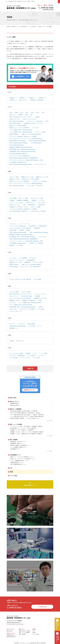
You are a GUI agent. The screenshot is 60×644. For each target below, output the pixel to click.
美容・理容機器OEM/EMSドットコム (18, 464)
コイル (11, 202)
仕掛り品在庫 (13, 230)
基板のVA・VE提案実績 (15, 409)
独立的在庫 (27, 262)
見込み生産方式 (31, 324)
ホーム (40, 5)
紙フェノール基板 (23, 198)
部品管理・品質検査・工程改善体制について (20, 445)
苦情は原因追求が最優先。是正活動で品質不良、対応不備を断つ (24, 411)
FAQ (46, 5)
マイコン (39, 326)
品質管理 (37, 296)
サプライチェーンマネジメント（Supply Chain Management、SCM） (26, 160)
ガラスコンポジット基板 (36, 198)
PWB (16, 113)
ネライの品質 (37, 279)
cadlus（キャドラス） (15, 119)
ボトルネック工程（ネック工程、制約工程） (20, 228)
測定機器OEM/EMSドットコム (17, 462)
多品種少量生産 (30, 260)
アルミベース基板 (14, 177)
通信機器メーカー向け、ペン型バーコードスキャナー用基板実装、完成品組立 (27, 432)
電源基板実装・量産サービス (16, 443)
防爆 (40, 300)
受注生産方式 (32, 226)
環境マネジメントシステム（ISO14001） (19, 128)
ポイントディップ (14, 296)
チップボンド (33, 258)
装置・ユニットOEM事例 (15, 424)
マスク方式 (32, 326)
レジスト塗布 (36, 358)
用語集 (51, 5)
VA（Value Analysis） (36, 143)
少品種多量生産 (42, 226)
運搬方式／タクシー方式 (27, 177)
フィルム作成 (40, 309)
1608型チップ (32, 98)
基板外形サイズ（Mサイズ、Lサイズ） (33, 123)
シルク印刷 (19, 245)
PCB (11, 113)
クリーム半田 (41, 202)
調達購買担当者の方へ (15, 403)
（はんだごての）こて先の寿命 (38, 211)
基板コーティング (30, 202)
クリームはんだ (19, 202)
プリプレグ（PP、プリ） (40, 164)
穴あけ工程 (39, 186)
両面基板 (28, 353)
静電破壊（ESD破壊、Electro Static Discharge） (21, 147)
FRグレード (12, 115)
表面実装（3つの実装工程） (37, 100)
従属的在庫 (37, 228)
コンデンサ (42, 200)
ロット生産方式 (31, 355)
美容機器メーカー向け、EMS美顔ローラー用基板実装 (22, 430)
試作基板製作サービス (15, 449)
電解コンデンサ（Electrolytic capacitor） (32, 134)
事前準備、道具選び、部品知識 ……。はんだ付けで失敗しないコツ (24, 418)
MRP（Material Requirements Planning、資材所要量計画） (24, 158)
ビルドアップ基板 (25, 292)
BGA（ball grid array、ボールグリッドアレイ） (21, 117)
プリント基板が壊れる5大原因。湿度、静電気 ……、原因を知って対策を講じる (27, 415)
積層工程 (12, 245)
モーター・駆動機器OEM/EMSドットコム (19, 461)
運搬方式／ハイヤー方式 (42, 177)
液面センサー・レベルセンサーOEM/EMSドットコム (21, 457)
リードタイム (41, 355)
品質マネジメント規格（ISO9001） (18, 126)
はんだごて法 (13, 309)
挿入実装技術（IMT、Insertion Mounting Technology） (23, 149)
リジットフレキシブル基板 (16, 353)
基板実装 (34, 200)
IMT (31, 115)
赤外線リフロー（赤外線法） (36, 243)
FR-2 (27, 113)
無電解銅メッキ (13, 328)
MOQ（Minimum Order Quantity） (18, 141)
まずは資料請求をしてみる (21, 77)
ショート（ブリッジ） (24, 224)
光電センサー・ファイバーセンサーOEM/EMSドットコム (22, 459)
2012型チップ (42, 98)
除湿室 (28, 230)
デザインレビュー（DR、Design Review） (20, 156)
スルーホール (13, 224)
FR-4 (37, 113)
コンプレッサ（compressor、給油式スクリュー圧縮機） (23, 136)
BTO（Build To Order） (15, 123)
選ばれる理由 (12, 398)
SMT (26, 115)
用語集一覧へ (30, 368)
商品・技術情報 (13, 440)
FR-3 (32, 113)
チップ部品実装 (23, 258)
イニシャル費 (30, 186)
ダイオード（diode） (40, 132)
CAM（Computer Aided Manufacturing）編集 (20, 164)
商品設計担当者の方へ (15, 405)
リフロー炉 (12, 355)
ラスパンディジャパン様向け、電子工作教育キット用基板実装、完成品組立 (26, 426)
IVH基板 (20, 115)
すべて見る (49, 420)
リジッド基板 (43, 353)
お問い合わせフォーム (30, 484)
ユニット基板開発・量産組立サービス (18, 447)
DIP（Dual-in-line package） (16, 121)
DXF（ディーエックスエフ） (30, 119)
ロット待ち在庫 (13, 358)
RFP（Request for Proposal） (17, 145)
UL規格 (37, 117)
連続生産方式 (21, 355)
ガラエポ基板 (13, 198)
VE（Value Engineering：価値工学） (18, 154)
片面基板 (12, 200)
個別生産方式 (31, 205)
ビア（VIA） (35, 128)
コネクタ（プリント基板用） (39, 181)
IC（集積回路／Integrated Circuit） (18, 162)
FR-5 (43, 113)
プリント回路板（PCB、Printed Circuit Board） (21, 130)
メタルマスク (21, 324)
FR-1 (21, 113)
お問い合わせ (42, 607)
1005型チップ (23, 98)
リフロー (35, 353)
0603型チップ (13, 98)
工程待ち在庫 (41, 205)
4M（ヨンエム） (23, 100)
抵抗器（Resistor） (14, 134)
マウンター (12, 324)
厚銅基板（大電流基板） (23, 200)
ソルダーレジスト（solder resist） (35, 121)
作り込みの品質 (13, 267)
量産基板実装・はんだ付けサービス (18, 442)
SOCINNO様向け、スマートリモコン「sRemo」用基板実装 (23, 428)
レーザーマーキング (25, 358)
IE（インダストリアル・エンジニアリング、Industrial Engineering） (26, 138)
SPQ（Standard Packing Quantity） (37, 141)
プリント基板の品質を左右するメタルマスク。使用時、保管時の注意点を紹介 (27, 417)
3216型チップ (13, 100)
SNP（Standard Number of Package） (19, 143)
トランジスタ (13, 258)
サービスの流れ (13, 476)
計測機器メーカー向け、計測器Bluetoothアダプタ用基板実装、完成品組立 (26, 434)
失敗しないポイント (14, 402)
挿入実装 (21, 230)
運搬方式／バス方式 (14, 179)
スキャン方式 (42, 237)
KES (47, 121)
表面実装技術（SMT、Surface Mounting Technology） (23, 151)
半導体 (40, 307)
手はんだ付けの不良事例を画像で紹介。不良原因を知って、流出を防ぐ (25, 413)
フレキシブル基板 (14, 292)
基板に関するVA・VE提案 (24, 631)
